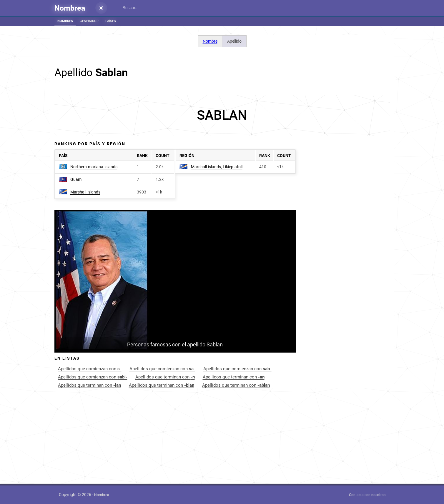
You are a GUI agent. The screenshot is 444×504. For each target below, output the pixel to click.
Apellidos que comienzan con (90, 369)
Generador (89, 21)
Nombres (65, 21)
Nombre (210, 41)
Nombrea (70, 8)
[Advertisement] (222, 115)
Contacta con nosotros (367, 495)
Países (111, 21)
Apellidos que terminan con (165, 377)
